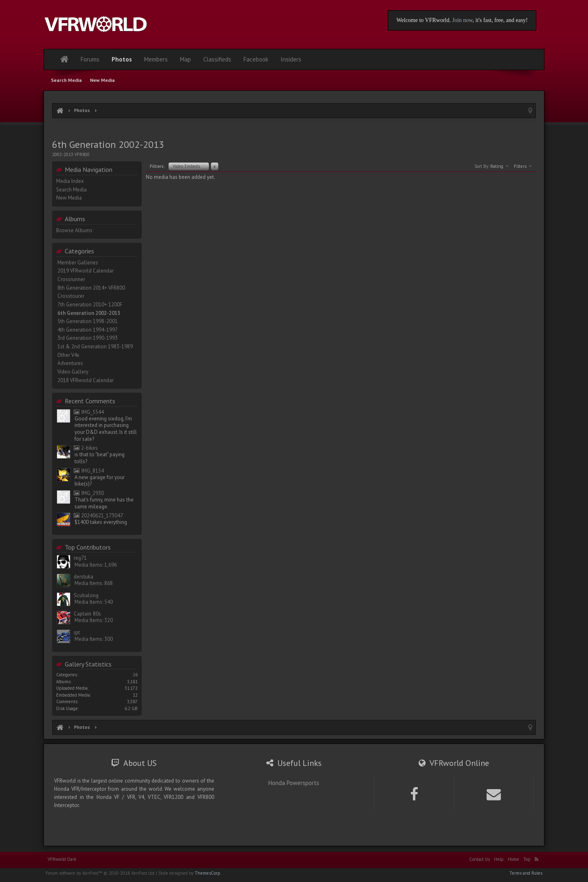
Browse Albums (74, 230)
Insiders (291, 59)
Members (156, 59)
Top (527, 859)
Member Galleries (78, 263)
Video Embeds (189, 166)
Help (499, 859)
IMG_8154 (89, 471)
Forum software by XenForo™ (100, 873)
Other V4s (68, 355)
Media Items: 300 (94, 639)
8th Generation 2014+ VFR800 (91, 288)
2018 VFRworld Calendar (86, 380)
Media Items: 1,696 (96, 565)
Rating (499, 166)
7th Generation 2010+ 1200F (90, 305)
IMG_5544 (89, 412)
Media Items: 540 (94, 602)
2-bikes (86, 448)
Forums (90, 59)
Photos (122, 59)
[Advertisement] (294, 129)
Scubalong (86, 595)
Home (513, 859)
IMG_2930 (89, 493)
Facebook (256, 59)
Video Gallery (73, 372)
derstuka (83, 577)
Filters (523, 166)
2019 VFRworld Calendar (86, 271)
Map (185, 59)
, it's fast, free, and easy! (500, 20)
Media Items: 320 (94, 620)
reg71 (80, 558)
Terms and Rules (526, 873)
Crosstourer (71, 296)
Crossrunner (71, 279)
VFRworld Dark (62, 859)
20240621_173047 (98, 516)
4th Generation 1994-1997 (88, 330)
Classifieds (217, 59)
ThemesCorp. (208, 873)
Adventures (70, 363)
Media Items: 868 (94, 583)
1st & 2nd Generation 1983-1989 (95, 346)
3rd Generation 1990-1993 (88, 338)
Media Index (70, 181)
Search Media (71, 190)
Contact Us (479, 859)
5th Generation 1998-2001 (88, 321)
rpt (77, 632)
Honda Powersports (294, 783)
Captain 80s (87, 614)
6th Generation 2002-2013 (89, 313)
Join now (462, 20)
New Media (69, 198)
